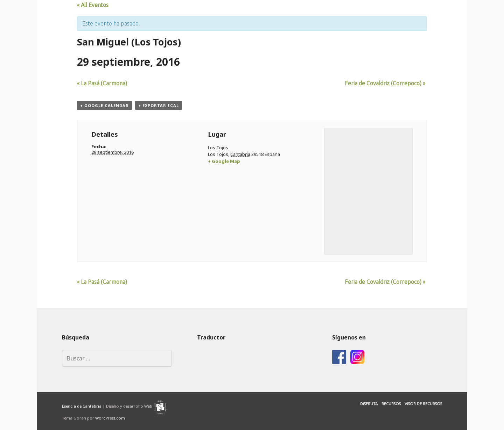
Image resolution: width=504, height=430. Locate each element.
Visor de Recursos (423, 404)
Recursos (391, 404)
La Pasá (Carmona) (102, 83)
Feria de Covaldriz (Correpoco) (385, 83)
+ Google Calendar (104, 105)
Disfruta (369, 404)
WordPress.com (110, 418)
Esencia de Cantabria (82, 406)
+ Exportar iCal (159, 105)
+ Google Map (224, 161)
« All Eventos (93, 5)
